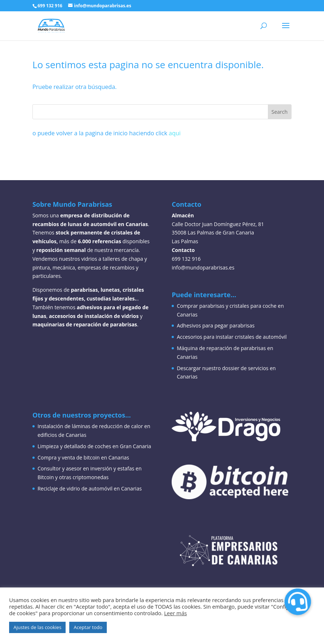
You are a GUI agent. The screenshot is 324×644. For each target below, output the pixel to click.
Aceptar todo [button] (88, 627)
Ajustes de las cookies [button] (37, 627)
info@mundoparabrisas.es (203, 267)
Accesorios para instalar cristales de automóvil (232, 337)
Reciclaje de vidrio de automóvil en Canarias (90, 488)
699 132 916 (50, 6)
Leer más (175, 613)
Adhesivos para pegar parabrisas (216, 325)
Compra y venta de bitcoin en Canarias (83, 457)
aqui (175, 133)
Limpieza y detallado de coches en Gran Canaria (94, 446)
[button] (297, 602)
